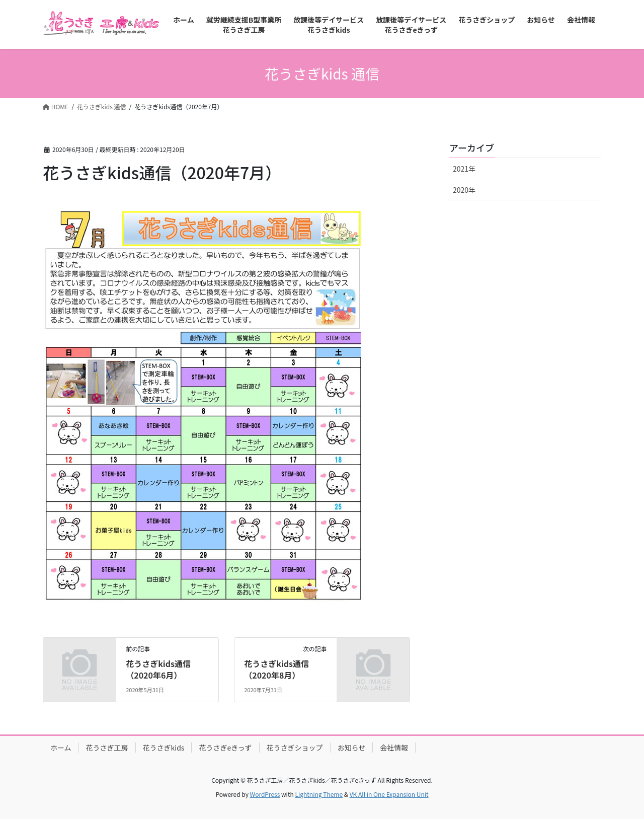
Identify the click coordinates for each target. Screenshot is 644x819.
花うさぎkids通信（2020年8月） (276, 669)
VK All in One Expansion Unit (389, 794)
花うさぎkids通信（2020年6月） (158, 669)
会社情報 (394, 748)
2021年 (464, 169)
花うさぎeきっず (225, 748)
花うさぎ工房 (107, 748)
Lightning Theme (319, 794)
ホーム (61, 748)
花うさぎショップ (295, 748)
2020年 (464, 190)
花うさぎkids (164, 748)
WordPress (265, 794)
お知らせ (352, 748)
